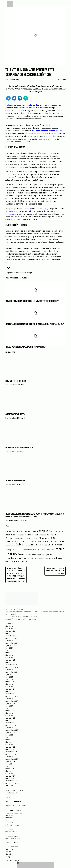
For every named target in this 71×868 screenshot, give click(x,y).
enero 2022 (10, 749)
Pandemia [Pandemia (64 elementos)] (51, 550)
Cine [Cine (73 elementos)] (35, 531)
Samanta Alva (14, 80)
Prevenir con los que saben (16, 381)
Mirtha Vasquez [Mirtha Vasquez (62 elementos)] (29, 550)
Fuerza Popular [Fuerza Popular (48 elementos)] (10, 545)
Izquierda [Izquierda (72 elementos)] (44, 545)
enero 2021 (10, 778)
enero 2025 (10, 662)
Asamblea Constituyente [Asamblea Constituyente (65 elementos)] (14, 531)
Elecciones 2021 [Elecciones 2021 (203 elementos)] (48, 538)
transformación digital (24, 273)
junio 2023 (9, 708)
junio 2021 (9, 766)
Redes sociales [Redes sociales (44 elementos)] (43, 559)
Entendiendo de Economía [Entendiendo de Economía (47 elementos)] (50, 541)
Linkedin (8, 854)
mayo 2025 (10, 653)
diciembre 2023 (11, 694)
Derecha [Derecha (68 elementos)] (50, 535)
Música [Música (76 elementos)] (38, 550)
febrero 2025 (10, 660)
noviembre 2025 (12, 638)
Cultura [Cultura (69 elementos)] (34, 535)
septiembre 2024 (12, 672)
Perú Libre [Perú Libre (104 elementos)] (28, 554)
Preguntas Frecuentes (14, 813)
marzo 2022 (10, 745)
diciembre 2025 (11, 636)
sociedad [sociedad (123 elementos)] (53, 558)
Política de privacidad (13, 810)
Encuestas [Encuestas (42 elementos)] (38, 541)
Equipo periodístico (13, 801)
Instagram (9, 856)
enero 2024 (10, 691)
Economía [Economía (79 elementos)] (19, 538)
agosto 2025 (10, 645)
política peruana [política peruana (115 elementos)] (47, 554)
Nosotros (9, 815)
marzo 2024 (10, 687)
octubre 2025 (10, 641)
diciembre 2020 (11, 781)
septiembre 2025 (12, 643)
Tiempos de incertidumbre (15, 481)
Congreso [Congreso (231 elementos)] (43, 531)
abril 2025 (9, 655)
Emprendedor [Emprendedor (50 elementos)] (10, 541)
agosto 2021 (10, 761)
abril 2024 (9, 684)
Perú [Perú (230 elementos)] (20, 554)
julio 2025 (9, 648)
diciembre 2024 (11, 665)
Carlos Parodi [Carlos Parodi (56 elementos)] (28, 531)
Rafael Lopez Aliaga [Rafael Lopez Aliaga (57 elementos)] (32, 559)
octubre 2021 (10, 757)
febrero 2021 (10, 776)
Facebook (9, 849)
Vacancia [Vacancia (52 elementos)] (8, 562)
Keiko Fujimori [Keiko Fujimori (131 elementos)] (55, 545)
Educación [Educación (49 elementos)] (27, 538)
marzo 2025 (10, 658)
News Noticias (14, 521)
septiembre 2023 (12, 701)
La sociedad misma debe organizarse (19, 448)
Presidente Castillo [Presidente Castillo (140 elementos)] (15, 558)
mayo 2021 (10, 769)
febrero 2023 (10, 718)
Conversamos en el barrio (15, 414)
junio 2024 (9, 679)
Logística (9, 273)
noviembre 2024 (12, 667)
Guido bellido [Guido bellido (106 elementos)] (34, 545)
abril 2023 (9, 713)
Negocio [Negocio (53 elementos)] (44, 550)
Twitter (8, 852)
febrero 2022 (10, 747)
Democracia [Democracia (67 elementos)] (42, 535)
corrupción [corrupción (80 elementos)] (20, 535)
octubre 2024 (10, 670)
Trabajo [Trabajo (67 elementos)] (60, 558)
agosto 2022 (10, 732)
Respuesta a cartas (13, 843)
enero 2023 (10, 720)
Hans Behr (13, 385)
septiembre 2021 (12, 759)
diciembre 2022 (11, 723)
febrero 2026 (10, 631)
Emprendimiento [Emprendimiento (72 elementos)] (21, 541)
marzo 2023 (10, 716)
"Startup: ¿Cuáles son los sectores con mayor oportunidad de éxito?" (32, 301)
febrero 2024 (10, 689)
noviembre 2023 (12, 696)
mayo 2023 (10, 711)
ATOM (19, 861)
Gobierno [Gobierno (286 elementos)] (21, 544)
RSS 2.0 (13, 861)
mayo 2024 (10, 682)
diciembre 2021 (11, 752)
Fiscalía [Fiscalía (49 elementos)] (61, 541)
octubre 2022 (10, 728)
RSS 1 (8, 861)
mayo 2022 (10, 740)
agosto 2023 (10, 703)
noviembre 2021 (12, 754)
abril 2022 (9, 742)
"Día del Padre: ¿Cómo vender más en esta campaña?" (26, 347)
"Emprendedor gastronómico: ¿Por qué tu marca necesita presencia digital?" (35, 324)
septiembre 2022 (12, 730)
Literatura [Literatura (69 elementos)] (19, 550)
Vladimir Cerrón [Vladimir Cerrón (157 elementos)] (20, 561)
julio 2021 (9, 764)
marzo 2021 (10, 774)
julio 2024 (9, 677)
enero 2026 (10, 633)
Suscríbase (9, 818)
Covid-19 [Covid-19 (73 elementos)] (28, 535)
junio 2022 (9, 737)
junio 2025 (9, 650)
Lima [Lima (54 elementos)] (14, 550)
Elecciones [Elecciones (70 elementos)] (35, 538)
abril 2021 (9, 771)
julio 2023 (9, 706)
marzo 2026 (10, 629)
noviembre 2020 (12, 783)
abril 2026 (9, 626)
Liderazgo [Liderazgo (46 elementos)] (9, 550)
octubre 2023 (10, 699)
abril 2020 (9, 786)
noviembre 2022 (12, 725)
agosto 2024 (10, 674)
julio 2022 (9, 735)
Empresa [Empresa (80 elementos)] (31, 541)
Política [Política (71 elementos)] (36, 555)
